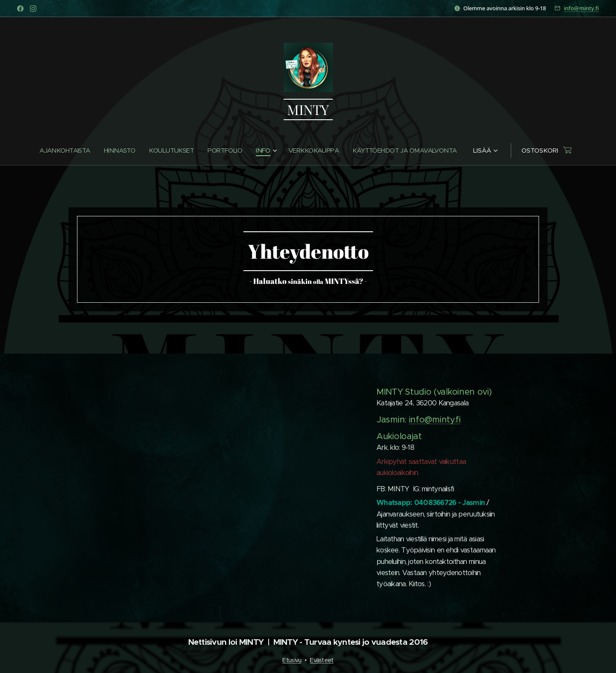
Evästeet (321, 660)
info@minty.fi (581, 8)
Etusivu (292, 660)
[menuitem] (60, 151)
